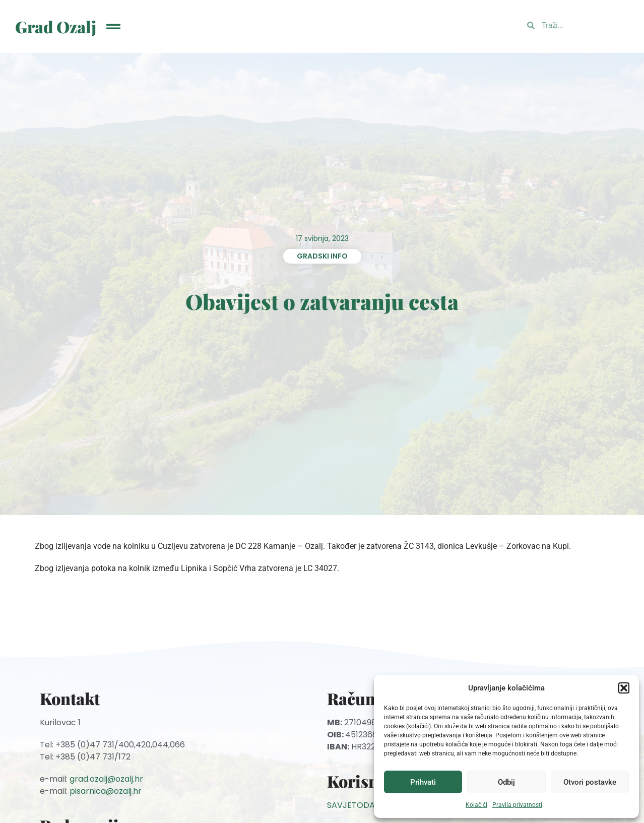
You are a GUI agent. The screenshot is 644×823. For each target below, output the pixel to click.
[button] (624, 688)
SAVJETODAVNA (359, 805)
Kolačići (476, 805)
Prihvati (423, 782)
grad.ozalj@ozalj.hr (106, 779)
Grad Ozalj (56, 26)
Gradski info (322, 256)
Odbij (506, 782)
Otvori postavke (590, 782)
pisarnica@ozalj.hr (106, 791)
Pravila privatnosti (517, 805)
